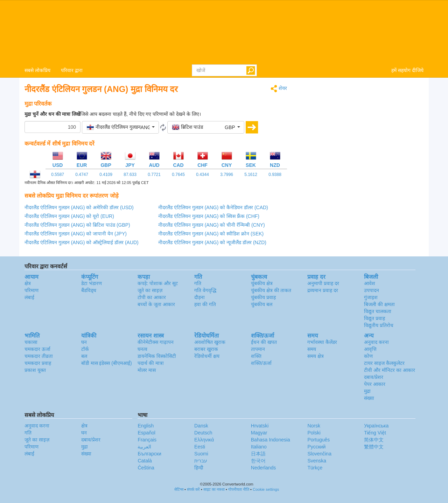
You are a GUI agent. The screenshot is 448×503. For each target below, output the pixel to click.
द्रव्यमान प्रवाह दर (323, 290)
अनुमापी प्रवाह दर (323, 283)
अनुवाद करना (376, 342)
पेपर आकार (375, 384)
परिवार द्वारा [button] (72, 70)
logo (224, 32)
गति (198, 283)
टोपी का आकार (152, 297)
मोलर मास (147, 370)
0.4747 (82, 175)
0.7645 (178, 175)
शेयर (279, 89)
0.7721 (154, 175)
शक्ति (256, 356)
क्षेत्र (28, 283)
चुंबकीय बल (262, 304)
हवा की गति (205, 304)
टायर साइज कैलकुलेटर (384, 363)
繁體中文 (374, 447)
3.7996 (227, 175)
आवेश (370, 283)
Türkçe (315, 468)
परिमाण (31, 290)
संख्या (369, 398)
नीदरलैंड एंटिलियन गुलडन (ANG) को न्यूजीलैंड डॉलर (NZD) (212, 242)
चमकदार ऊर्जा (37, 349)
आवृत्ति (370, 349)
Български (149, 454)
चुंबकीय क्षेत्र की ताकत (271, 290)
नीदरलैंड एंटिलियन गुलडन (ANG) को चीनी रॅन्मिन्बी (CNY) (212, 225)
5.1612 (251, 175)
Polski (314, 433)
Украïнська (376, 426)
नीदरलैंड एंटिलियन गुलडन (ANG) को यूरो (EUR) (69, 216)
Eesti (200, 447)
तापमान (258, 349)
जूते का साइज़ (150, 290)
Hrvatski (260, 426)
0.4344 (202, 175)
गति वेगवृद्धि (205, 290)
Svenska (317, 461)
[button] (120, 127)
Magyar (259, 433)
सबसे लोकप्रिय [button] (37, 70)
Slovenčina (319, 454)
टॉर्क (85, 349)
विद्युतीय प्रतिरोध (379, 325)
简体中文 (374, 440)
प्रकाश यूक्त (35, 370)
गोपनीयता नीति (239, 489)
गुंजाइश (371, 297)
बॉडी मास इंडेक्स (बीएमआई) (107, 363)
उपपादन (372, 290)
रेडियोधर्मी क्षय (207, 356)
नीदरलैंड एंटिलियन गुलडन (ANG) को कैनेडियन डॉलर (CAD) (213, 207)
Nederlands (264, 468)
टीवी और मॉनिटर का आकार (390, 370)
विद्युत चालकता (378, 311)
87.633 (130, 175)
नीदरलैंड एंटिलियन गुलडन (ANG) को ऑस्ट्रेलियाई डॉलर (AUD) (82, 242)
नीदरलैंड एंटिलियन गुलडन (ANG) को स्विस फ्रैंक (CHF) (209, 216)
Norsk (314, 426)
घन (84, 342)
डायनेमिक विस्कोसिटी (157, 356)
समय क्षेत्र (316, 356)
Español (146, 433)
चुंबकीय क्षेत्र (262, 283)
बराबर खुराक (206, 349)
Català (145, 461)
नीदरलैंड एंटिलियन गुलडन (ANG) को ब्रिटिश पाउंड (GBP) (77, 225)
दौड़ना (199, 297)
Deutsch (203, 433)
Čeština (146, 468)
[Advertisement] (360, 134)
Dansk (201, 426)
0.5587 (58, 175)
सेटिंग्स (179, 489)
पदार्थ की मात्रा (151, 363)
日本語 (258, 454)
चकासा (31, 342)
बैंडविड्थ (89, 290)
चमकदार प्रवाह (38, 363)
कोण (368, 356)
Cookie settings (266, 489)
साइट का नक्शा (214, 489)
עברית (201, 461)
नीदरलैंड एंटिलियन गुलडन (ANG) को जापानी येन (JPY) (76, 234)
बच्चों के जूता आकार (156, 304)
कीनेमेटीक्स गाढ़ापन (156, 342)
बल (84, 356)
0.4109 (106, 175)
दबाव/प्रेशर (374, 377)
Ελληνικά (204, 440)
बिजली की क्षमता (379, 304)
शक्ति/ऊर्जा (261, 363)
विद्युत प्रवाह (374, 318)
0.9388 (275, 175)
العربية (144, 447)
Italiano (259, 447)
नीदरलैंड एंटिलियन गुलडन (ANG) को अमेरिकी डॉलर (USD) (79, 207)
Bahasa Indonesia (271, 440)
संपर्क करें (193, 489)
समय (312, 349)
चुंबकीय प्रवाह (263, 297)
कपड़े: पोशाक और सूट (158, 283)
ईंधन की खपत (264, 342)
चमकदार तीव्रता (39, 356)
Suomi (201, 454)
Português (318, 440)
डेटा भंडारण (92, 283)
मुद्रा (367, 391)
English (146, 426)
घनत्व (142, 349)
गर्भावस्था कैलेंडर (322, 342)
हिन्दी (199, 468)
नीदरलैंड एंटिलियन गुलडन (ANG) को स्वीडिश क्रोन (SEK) (211, 234)
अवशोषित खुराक (210, 342)
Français (147, 440)
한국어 (258, 461)
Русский (316, 447)
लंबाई (29, 297)
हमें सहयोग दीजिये (407, 70)
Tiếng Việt (375, 433)
